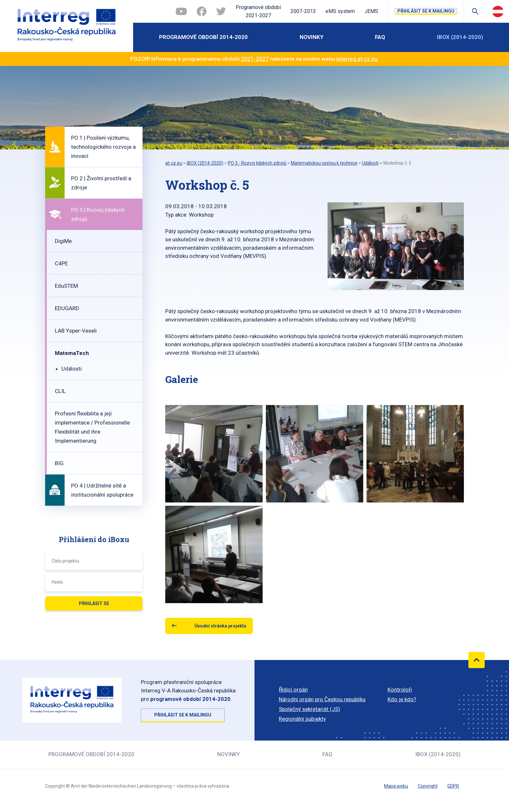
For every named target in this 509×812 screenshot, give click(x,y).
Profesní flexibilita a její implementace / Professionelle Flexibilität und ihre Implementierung (92, 427)
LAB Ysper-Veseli (76, 331)
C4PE (61, 263)
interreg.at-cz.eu (357, 59)
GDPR (453, 786)
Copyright (428, 786)
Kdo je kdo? (402, 699)
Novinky (311, 37)
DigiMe (63, 241)
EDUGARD (67, 308)
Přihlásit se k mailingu (426, 11)
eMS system (340, 11)
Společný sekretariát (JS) (310, 709)
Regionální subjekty (302, 719)
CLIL (60, 391)
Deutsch (498, 11)
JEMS (371, 11)
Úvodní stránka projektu (220, 626)
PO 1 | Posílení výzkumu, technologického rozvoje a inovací (103, 147)
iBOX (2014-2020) (460, 37)
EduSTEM (66, 286)
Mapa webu (396, 786)
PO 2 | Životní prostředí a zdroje (101, 183)
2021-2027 (255, 59)
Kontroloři (400, 690)
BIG (59, 463)
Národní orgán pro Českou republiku (322, 699)
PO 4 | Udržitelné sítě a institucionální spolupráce (102, 490)
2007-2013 (303, 11)
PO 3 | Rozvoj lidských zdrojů (98, 214)
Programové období (258, 12)
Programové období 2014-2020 (203, 37)
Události (72, 369)
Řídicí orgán (293, 690)
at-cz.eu (174, 163)
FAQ (380, 37)
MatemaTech (72, 353)
